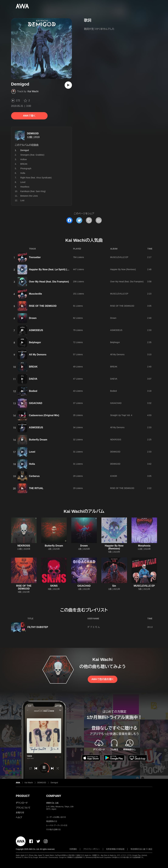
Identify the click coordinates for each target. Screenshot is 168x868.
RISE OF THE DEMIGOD (43, 306)
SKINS (54, 586)
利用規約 (73, 849)
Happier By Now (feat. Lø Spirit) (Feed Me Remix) (57, 269)
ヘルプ (19, 817)
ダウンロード (22, 803)
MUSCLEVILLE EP (119, 257)
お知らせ (20, 813)
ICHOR (114, 476)
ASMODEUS (36, 330)
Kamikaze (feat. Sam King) (33, 191)
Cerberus (34, 476)
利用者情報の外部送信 (115, 849)
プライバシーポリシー (92, 849)
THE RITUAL (36, 488)
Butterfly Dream (38, 440)
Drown (33, 318)
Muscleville (36, 294)
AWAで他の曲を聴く (102, 679)
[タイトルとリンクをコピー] (89, 220)
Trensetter (35, 257)
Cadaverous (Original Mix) (44, 415)
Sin (114, 586)
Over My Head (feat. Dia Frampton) (49, 282)
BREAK (24, 164)
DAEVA (33, 379)
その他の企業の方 (53, 830)
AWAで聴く (29, 116)
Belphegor (35, 342)
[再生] (68, 85)
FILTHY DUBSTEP (38, 627)
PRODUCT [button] (23, 796)
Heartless (25, 187)
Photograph (26, 168)
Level (23, 182)
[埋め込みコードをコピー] (99, 220)
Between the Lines (29, 196)
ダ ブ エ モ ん (94, 627)
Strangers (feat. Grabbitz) (32, 155)
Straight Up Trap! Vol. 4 (121, 415)
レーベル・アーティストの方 (57, 825)
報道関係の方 (52, 821)
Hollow (24, 159)
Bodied (33, 391)
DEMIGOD (33, 133)
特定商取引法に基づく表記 (141, 849)
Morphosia (144, 546)
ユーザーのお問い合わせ (56, 817)
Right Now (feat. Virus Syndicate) (36, 178)
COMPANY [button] (54, 796)
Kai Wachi (33, 91)
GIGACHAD (36, 403)
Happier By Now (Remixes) (123, 269)
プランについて (23, 808)
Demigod (54, 783)
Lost (22, 200)
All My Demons (38, 355)
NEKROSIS (116, 440)
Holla (23, 173)
